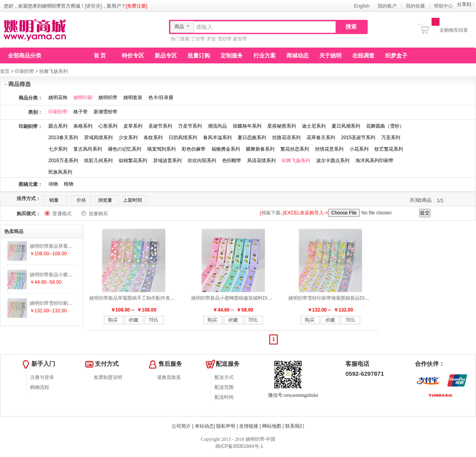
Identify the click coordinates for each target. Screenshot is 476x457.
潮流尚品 (217, 126)
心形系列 (108, 126)
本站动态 (204, 426)
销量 (54, 200)
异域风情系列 (98, 138)
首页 (5, 71)
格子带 (81, 112)
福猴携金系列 (226, 149)
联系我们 (295, 426)
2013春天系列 (63, 138)
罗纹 (211, 39)
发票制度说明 (108, 377)
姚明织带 (108, 98)
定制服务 (232, 55)
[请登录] (93, 6)
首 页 (100, 55)
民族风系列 (60, 172)
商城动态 (297, 55)
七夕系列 (58, 149)
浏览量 (105, 200)
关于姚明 (330, 55)
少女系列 (128, 138)
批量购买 (98, 214)
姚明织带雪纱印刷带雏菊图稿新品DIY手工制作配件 (342, 298)
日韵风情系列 (183, 138)
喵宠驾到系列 (161, 149)
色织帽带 (232, 161)
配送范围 (224, 387)
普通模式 (62, 214)
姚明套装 (133, 98)
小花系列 (359, 149)
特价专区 (133, 55)
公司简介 (181, 426)
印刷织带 (25, 71)
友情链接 (249, 426)
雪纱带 (225, 39)
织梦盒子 (396, 55)
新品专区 (166, 55)
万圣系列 (391, 138)
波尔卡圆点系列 (333, 161)
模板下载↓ (272, 213)
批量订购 (199, 55)
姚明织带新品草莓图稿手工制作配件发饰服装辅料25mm (148, 298)
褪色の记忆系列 (125, 149)
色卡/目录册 (161, 98)
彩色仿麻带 (194, 149)
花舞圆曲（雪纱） (385, 126)
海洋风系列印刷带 (374, 161)
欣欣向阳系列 (202, 161)
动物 (53, 184)
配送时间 (224, 397)
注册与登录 (42, 377)
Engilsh (362, 6)
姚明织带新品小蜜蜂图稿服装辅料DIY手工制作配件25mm (252, 298)
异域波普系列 (167, 161)
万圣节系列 (190, 126)
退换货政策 (169, 377)
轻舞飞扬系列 (54, 71)
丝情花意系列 (329, 149)
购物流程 (40, 387)
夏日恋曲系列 (252, 138)
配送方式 (224, 377)
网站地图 (272, 426)
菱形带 (240, 39)
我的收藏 (415, 6)
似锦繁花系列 (133, 161)
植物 (69, 184)
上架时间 (132, 200)
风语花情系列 (261, 161)
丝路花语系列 (286, 138)
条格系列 (83, 126)
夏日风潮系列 (346, 126)
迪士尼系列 (314, 126)
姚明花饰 (58, 98)
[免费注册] (137, 6)
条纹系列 (153, 138)
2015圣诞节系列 (358, 138)
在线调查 (363, 55)
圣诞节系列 (160, 126)
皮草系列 (133, 126)
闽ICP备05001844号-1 (239, 446)
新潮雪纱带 (106, 112)
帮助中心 (443, 6)
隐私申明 (226, 426)
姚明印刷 (83, 98)
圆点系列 (58, 126)
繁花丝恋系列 (295, 149)
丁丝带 (198, 39)
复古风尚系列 (88, 149)
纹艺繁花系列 (389, 149)
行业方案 (265, 55)
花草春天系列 (321, 138)
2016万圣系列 (63, 161)
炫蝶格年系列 (247, 126)
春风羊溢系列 (217, 138)
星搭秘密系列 (282, 126)
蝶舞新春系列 (260, 149)
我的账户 (387, 6)
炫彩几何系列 (98, 161)
